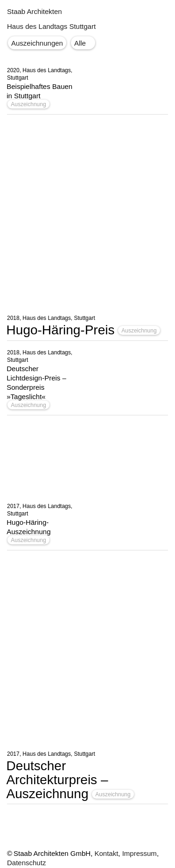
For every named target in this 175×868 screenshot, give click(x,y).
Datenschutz (26, 863)
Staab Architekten (35, 11)
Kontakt (106, 853)
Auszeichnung (28, 104)
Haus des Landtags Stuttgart (51, 26)
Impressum (140, 853)
